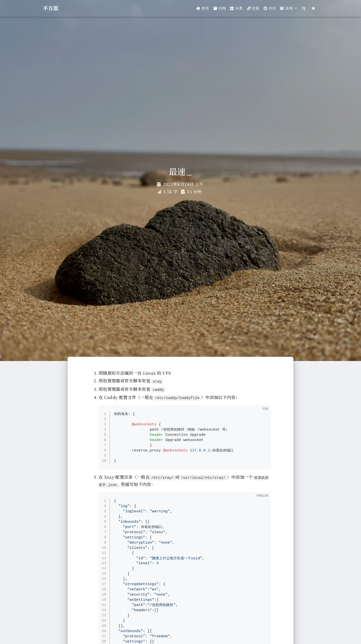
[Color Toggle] (313, 8)
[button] (289, 8)
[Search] (304, 8)
